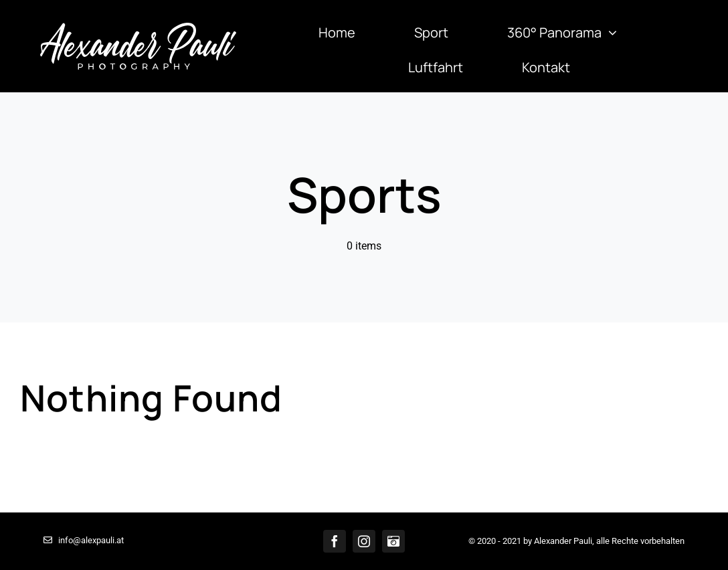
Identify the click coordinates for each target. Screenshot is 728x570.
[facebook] (335, 541)
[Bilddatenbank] (393, 541)
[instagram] (364, 541)
